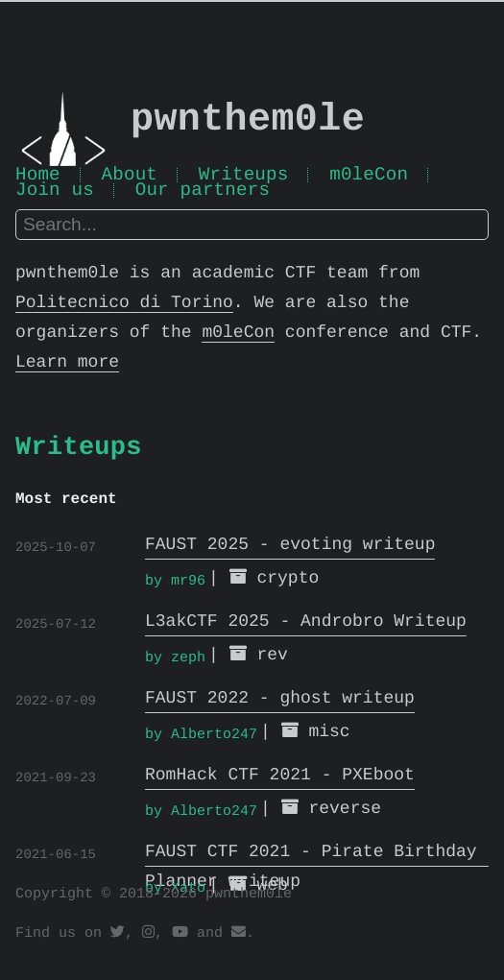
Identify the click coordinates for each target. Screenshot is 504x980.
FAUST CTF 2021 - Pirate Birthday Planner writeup (311, 855)
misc (329, 733)
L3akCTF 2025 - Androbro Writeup (306, 623)
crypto (288, 580)
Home (38, 177)
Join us (55, 194)
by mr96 (175, 582)
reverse (345, 810)
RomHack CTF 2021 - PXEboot (280, 777)
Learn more (67, 365)
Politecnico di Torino (124, 305)
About (130, 177)
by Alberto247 (201, 735)
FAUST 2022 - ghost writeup (280, 700)
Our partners (203, 194)
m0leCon (369, 177)
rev (272, 657)
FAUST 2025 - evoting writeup (290, 546)
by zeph (175, 658)
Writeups (244, 177)
